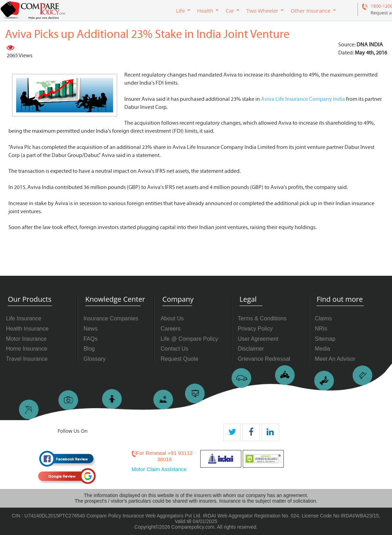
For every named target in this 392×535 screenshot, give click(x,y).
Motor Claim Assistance (159, 469)
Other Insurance (311, 11)
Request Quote (179, 359)
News (91, 329)
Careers (171, 329)
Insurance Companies (111, 318)
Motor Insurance (26, 339)
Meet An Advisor (335, 359)
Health (205, 11)
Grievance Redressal (264, 359)
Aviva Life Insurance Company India (303, 99)
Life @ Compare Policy (189, 339)
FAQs (91, 339)
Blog (89, 349)
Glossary (95, 359)
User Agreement (258, 339)
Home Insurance (27, 349)
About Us (172, 318)
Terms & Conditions (262, 318)
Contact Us (174, 349)
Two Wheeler (262, 11)
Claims (323, 318)
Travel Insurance (27, 359)
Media (322, 349)
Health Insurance (27, 329)
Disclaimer (251, 349)
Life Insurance (24, 318)
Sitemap (325, 339)
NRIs (321, 329)
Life (180, 11)
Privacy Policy (255, 329)
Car (230, 11)
